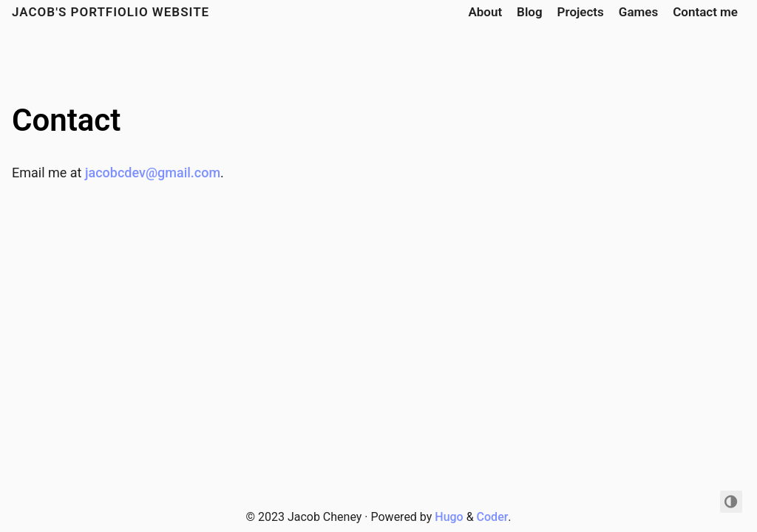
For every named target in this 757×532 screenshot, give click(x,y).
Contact (66, 120)
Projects (581, 12)
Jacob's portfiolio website (111, 12)
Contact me (705, 12)
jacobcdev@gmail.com (153, 173)
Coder (493, 517)
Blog (530, 12)
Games (638, 12)
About (485, 12)
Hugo (449, 517)
